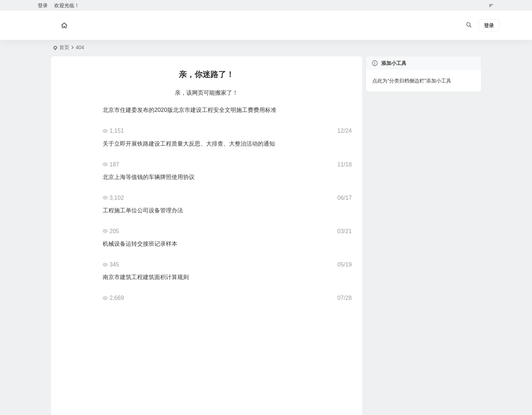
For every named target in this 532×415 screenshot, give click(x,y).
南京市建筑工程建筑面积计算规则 (146, 277)
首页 (64, 47)
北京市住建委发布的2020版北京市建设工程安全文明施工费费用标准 (190, 110)
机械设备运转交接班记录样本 (140, 244)
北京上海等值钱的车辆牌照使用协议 (149, 177)
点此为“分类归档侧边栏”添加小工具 (412, 81)
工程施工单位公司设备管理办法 (143, 210)
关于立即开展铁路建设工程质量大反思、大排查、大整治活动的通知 (189, 144)
